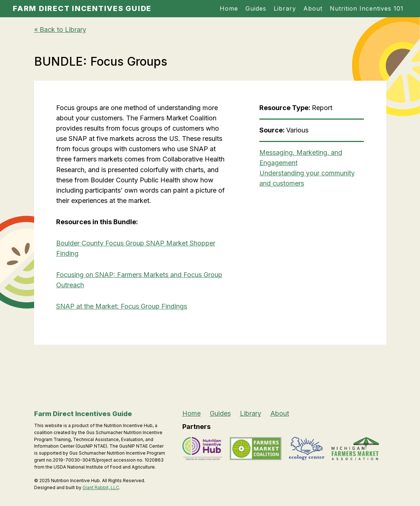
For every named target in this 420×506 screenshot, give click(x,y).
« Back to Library (60, 30)
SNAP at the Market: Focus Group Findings (122, 306)
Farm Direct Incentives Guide (82, 8)
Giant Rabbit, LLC (101, 487)
